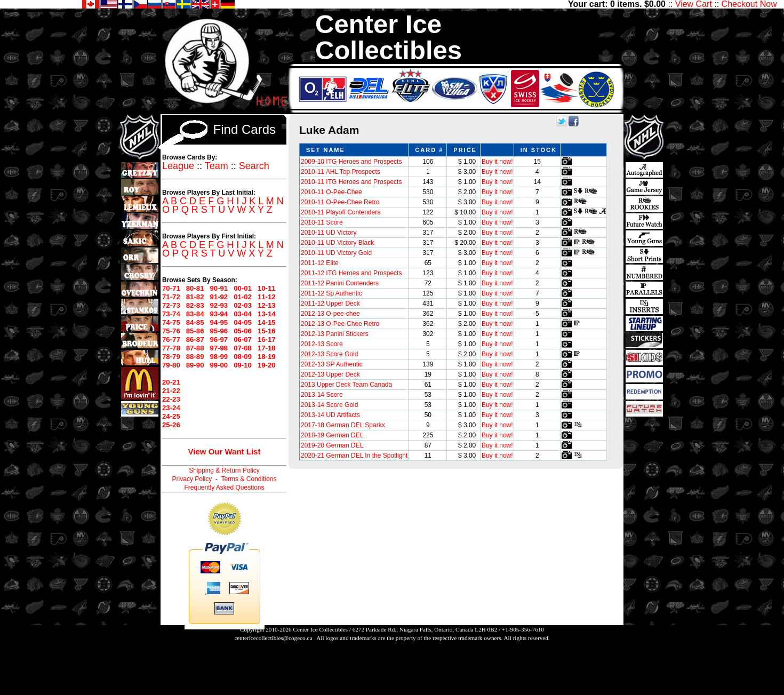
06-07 (243, 339)
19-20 (267, 365)
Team (217, 166)
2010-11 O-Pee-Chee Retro (340, 202)
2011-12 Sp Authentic (331, 293)
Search (254, 166)
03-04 (243, 314)
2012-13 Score (322, 344)
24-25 (171, 416)
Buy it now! (497, 162)
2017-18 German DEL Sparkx (343, 425)
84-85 (195, 322)
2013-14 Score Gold (329, 405)
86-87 (195, 339)
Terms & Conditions (249, 479)
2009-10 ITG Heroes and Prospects (351, 162)
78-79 (171, 357)
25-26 (171, 425)
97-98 (219, 348)
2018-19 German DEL (332, 435)
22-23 (171, 399)
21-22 (171, 391)
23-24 (171, 408)
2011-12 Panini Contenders (340, 283)
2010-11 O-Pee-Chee (331, 192)
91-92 (219, 297)
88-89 (195, 357)
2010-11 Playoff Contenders (341, 212)
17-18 (267, 348)
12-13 (267, 305)
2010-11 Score (322, 222)
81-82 (195, 297)
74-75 (171, 322)
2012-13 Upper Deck (330, 374)
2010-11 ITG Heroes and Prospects (351, 182)
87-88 (195, 348)
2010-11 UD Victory (329, 233)
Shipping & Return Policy (224, 470)
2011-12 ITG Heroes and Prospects (351, 273)
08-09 (243, 357)
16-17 (267, 339)
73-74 (171, 314)
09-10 (243, 365)
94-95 (219, 322)
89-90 (195, 365)
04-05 (243, 322)
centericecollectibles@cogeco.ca (273, 638)
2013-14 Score (322, 395)
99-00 (219, 365)
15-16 (267, 331)
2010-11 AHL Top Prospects (341, 172)
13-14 (267, 314)
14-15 (267, 322)
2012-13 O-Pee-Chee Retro (340, 324)
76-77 (171, 339)
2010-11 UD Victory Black (337, 243)
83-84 (195, 314)
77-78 (171, 348)
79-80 (171, 365)
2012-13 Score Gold (329, 354)
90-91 (219, 288)
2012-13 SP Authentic (332, 364)
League (178, 166)
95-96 (219, 331)
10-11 (267, 288)
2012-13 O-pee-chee (330, 314)
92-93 (219, 305)
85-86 (195, 331)
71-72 (171, 297)
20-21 (171, 382)
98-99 (219, 357)
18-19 (267, 357)
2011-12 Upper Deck (330, 303)
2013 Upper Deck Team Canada (346, 385)
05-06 (243, 331)
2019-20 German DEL (332, 445)
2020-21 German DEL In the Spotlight (354, 456)
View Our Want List (225, 452)
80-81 (195, 288)
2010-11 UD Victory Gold (336, 253)
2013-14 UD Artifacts (330, 415)
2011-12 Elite (320, 263)
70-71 (171, 288)
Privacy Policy (192, 479)
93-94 (219, 314)
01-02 (243, 297)
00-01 (243, 288)
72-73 (171, 305)
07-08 (243, 348)
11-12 (267, 297)
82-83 (195, 305)
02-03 (243, 305)
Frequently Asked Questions (224, 488)
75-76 (171, 331)
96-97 (219, 339)
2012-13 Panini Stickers (335, 334)
